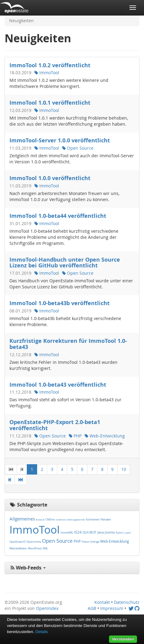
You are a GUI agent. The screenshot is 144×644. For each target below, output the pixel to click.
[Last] (21, 480)
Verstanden (123, 639)
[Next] (10, 480)
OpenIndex (47, 608)
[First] (11, 469)
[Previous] (22, 469)
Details (42, 632)
